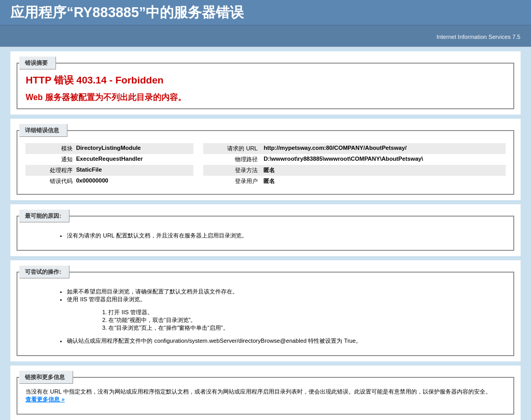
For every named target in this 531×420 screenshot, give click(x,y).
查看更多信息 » (45, 399)
